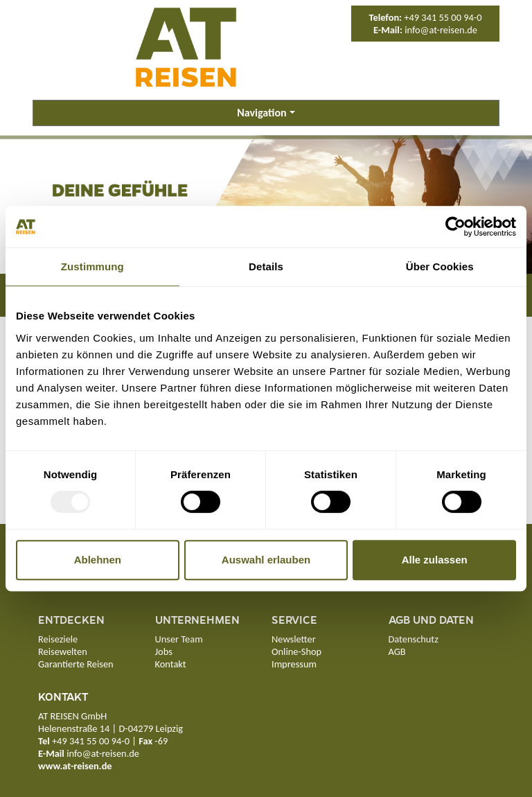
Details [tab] (266, 266)
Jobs (164, 651)
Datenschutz (414, 639)
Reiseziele (58, 639)
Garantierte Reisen (76, 664)
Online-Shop (296, 651)
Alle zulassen (435, 560)
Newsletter (294, 639)
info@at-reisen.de (441, 30)
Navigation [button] (261, 113)
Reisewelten (63, 651)
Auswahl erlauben (266, 560)
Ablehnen (98, 560)
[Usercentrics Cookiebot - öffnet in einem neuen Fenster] (455, 227)
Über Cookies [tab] (440, 266)
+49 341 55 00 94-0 (443, 17)
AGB (397, 651)
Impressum (294, 664)
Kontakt (171, 664)
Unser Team (179, 639)
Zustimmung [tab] (92, 266)
